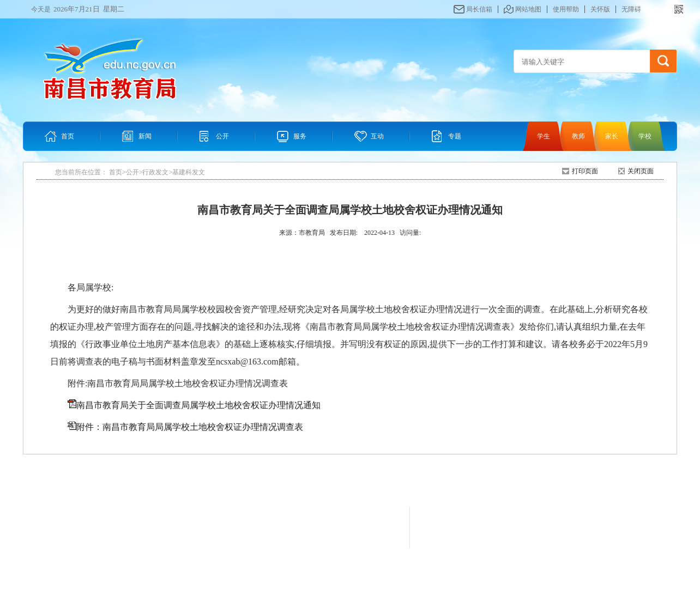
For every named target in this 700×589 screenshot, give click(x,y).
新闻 (145, 136)
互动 (377, 136)
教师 (578, 136)
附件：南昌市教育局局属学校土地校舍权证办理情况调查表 (190, 427)
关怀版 (600, 9)
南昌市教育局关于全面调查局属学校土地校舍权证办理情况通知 (198, 405)
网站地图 (528, 9)
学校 (645, 136)
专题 (455, 136)
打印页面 (585, 171)
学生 (544, 136)
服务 (300, 136)
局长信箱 (479, 9)
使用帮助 (566, 9)
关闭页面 (641, 171)
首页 (68, 136)
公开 (222, 136)
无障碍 (631, 9)
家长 (612, 136)
